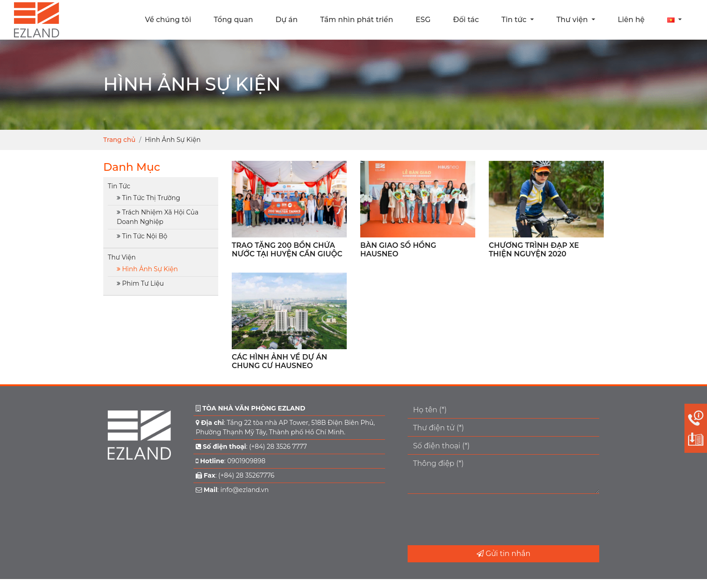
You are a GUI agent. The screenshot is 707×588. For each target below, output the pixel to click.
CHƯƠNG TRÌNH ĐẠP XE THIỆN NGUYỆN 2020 (534, 250)
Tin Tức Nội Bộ (145, 236)
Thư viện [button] (573, 20)
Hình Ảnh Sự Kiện (150, 269)
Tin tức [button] (515, 20)
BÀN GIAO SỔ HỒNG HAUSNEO (398, 250)
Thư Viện (122, 257)
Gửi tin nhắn (503, 554)
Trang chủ (119, 140)
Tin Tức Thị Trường (151, 198)
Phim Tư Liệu (143, 283)
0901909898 (246, 461)
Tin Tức (119, 186)
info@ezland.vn (245, 490)
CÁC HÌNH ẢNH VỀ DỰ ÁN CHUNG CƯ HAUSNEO (280, 361)
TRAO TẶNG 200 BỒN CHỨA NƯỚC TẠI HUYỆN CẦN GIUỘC (287, 250)
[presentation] (476, 520)
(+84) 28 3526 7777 (278, 447)
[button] (675, 20)
